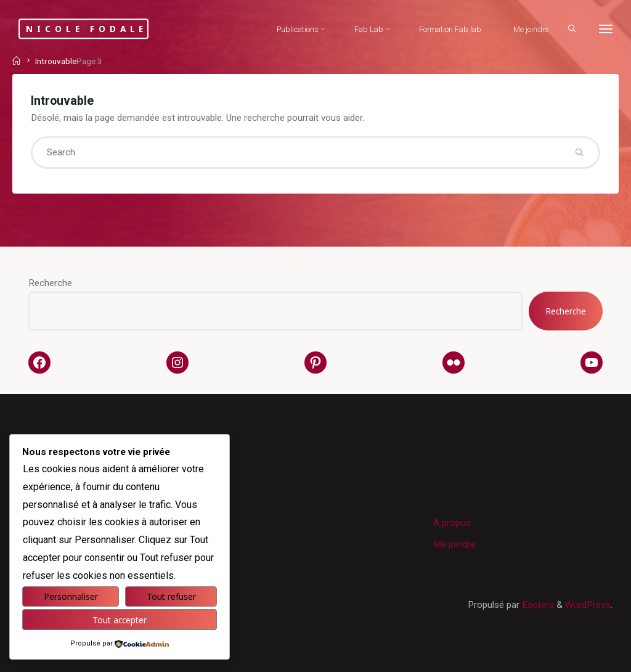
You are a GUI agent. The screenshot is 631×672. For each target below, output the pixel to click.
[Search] (572, 28)
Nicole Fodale (87, 29)
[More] (606, 29)
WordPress (588, 605)
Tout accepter (120, 620)
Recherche (50, 283)
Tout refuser (171, 596)
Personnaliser (71, 596)
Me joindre (454, 544)
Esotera (537, 605)
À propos (452, 523)
